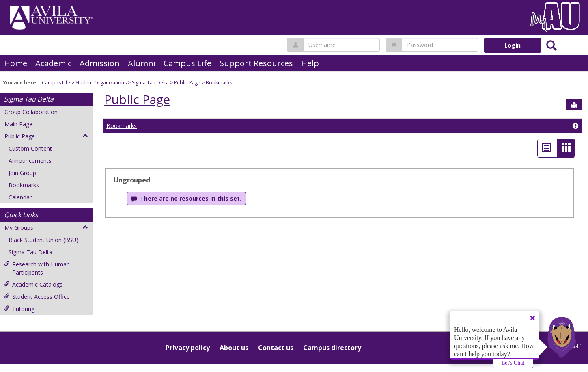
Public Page (187, 83)
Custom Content (30, 148)
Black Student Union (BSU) (43, 240)
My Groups (46, 228)
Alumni (142, 63)
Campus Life (187, 63)
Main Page (18, 124)
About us (234, 348)
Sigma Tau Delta (150, 83)
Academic (53, 63)
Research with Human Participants (37, 268)
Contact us (276, 348)
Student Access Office (37, 297)
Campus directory (332, 348)
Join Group (22, 173)
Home (16, 63)
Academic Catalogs (33, 284)
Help (310, 63)
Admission (100, 63)
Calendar (20, 197)
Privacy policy (188, 348)
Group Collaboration (31, 112)
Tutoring (19, 309)
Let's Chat (513, 363)
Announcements (30, 161)
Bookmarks (219, 83)
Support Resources (256, 63)
